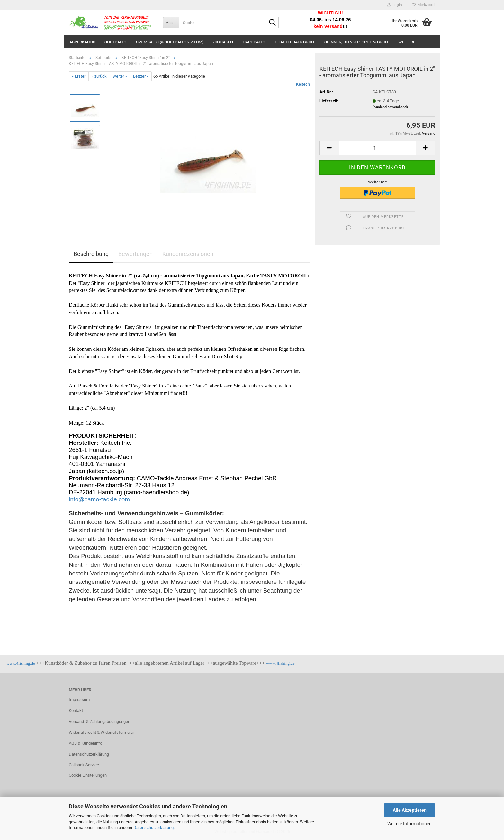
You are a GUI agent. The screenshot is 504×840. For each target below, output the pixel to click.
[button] (329, 148)
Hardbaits (254, 42)
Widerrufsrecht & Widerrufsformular (101, 732)
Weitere (407, 42)
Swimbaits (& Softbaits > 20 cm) (170, 42)
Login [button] (395, 5)
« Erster (79, 76)
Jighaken (223, 42)
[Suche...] (171, 23)
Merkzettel (423, 5)
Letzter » (141, 76)
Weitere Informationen (410, 824)
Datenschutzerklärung (153, 828)
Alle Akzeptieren (410, 810)
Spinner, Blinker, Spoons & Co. (356, 42)
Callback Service (84, 765)
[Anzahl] (377, 148)
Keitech (303, 84)
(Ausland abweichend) (390, 107)
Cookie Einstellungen (88, 775)
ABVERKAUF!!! (82, 42)
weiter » (120, 76)
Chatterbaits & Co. (295, 42)
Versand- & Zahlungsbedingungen (99, 721)
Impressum (79, 700)
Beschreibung (91, 254)
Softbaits (115, 42)
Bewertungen (135, 254)
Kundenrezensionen (188, 254)
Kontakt (76, 710)
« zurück (99, 76)
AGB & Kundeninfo (85, 743)
